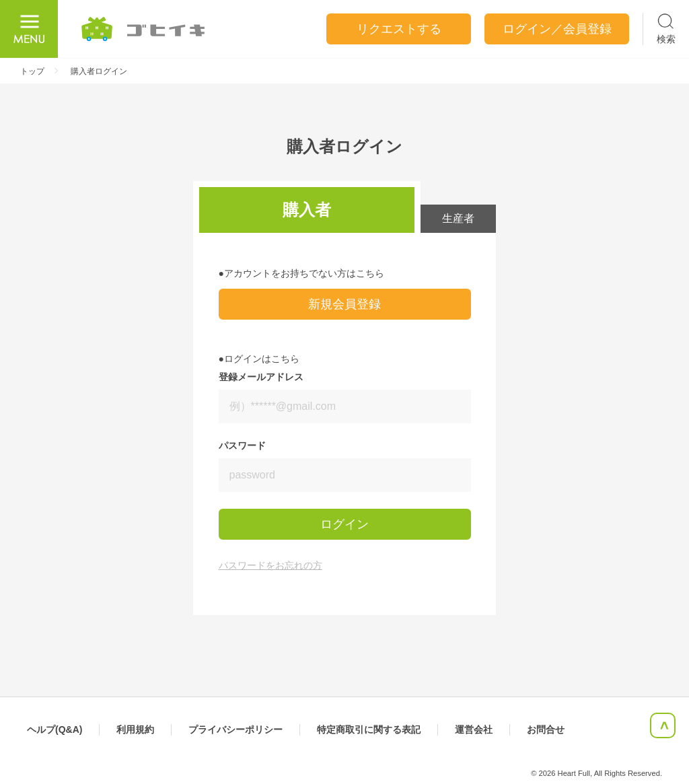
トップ (32, 71)
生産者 (458, 218)
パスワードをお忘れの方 (270, 565)
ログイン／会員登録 (557, 29)
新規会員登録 (344, 304)
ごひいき (144, 29)
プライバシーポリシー (235, 729)
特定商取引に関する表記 (369, 729)
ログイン (344, 524)
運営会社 (474, 729)
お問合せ (546, 729)
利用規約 (135, 729)
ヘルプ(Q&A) (55, 729)
